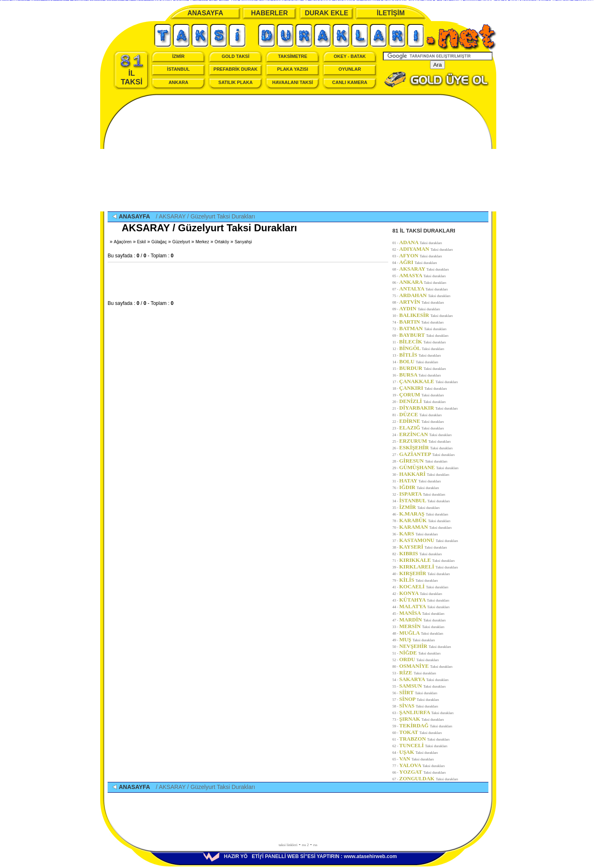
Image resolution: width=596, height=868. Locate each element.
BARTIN (422, 322)
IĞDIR (419, 487)
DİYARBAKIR (429, 408)
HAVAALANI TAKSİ (293, 82)
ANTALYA (424, 289)
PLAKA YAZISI (293, 69)
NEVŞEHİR (425, 646)
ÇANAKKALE (429, 381)
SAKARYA (424, 679)
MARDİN (423, 620)
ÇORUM (422, 394)
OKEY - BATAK (350, 56)
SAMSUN (423, 686)
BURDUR (423, 368)
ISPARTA (422, 494)
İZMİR (178, 56)
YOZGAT (423, 772)
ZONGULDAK (429, 778)
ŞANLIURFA (427, 712)
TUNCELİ (424, 745)
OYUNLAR (350, 69)
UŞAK (419, 752)
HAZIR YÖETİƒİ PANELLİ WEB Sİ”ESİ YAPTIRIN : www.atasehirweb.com (300, 856)
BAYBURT (424, 335)
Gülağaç (159, 242)
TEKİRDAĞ (426, 725)
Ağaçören (123, 242)
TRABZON (425, 739)
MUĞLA (421, 633)
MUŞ (417, 639)
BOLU (419, 361)
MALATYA (425, 606)
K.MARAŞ (424, 514)
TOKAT (421, 732)
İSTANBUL (179, 69)
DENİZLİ (423, 401)
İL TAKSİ (132, 70)
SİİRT (418, 692)
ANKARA (178, 82)
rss (315, 845)
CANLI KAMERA (350, 82)
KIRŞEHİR (425, 573)
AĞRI (418, 262)
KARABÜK (425, 520)
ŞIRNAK (422, 719)
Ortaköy (222, 242)
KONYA (421, 593)
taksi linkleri (288, 845)
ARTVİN (422, 302)
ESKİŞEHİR (426, 447)
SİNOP (419, 699)
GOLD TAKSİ (235, 56)
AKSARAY (424, 269)
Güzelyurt (181, 242)
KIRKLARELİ (429, 567)
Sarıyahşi (243, 242)
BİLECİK (422, 342)
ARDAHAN (425, 295)
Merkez (202, 242)
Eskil (141, 242)
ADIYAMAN (426, 249)
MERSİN (422, 626)
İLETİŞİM (391, 13)
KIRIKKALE (427, 560)
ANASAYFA (205, 13)
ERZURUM (425, 441)
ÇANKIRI (423, 388)
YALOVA (422, 765)
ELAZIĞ (422, 428)
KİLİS (419, 580)
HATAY (420, 481)
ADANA (421, 242)
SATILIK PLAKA (236, 82)
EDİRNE (422, 421)
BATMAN (423, 328)
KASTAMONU (429, 540)
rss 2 (305, 845)
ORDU (419, 659)
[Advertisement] (298, 153)
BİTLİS (420, 355)
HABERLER (270, 13)
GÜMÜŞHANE (429, 467)
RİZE (418, 673)
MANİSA (422, 613)
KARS (419, 534)
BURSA (420, 375)
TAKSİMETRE (293, 56)
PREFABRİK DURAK (236, 69)
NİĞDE (420, 653)
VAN (417, 759)
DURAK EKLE (327, 13)
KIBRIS (421, 553)
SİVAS (419, 706)
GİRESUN (424, 461)
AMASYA (423, 275)
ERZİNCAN (426, 434)
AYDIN (420, 308)
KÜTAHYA (424, 600)
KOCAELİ (424, 586)
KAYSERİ (423, 547)
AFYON (421, 255)
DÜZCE (421, 414)
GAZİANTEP (427, 454)
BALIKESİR (426, 315)
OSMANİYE (426, 666)
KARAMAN (426, 527)
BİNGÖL (422, 348)
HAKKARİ (424, 474)
